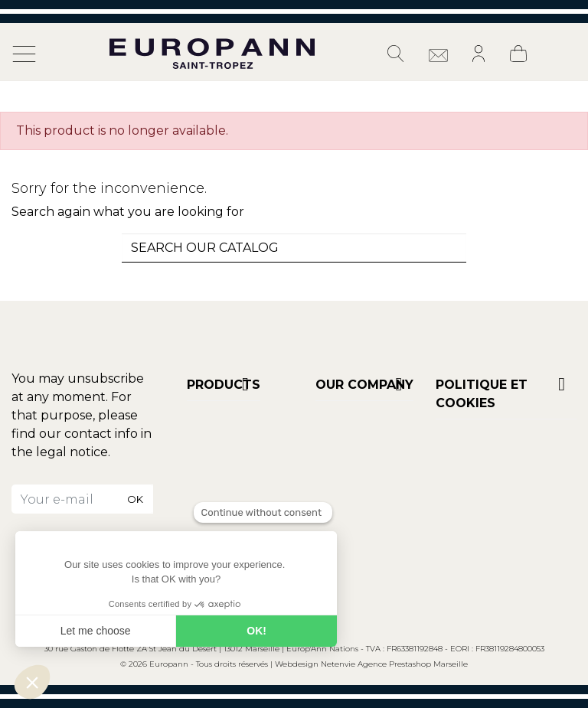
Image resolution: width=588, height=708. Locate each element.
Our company (364, 385)
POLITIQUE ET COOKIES (482, 394)
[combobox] (294, 248)
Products (224, 385)
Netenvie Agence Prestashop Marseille (394, 664)
